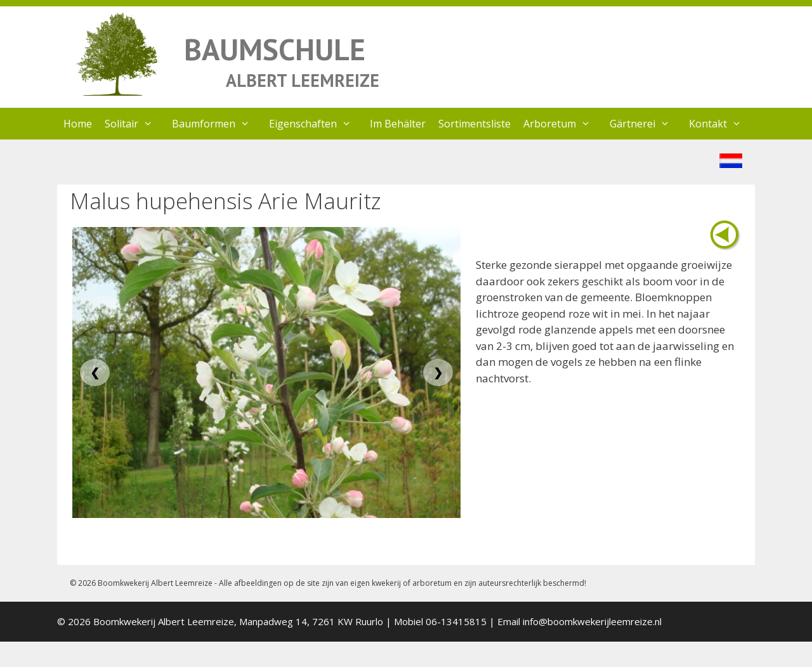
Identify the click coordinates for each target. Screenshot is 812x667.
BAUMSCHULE (275, 49)
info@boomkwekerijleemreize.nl (592, 621)
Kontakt (722, 124)
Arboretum (563, 124)
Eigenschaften (317, 124)
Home (78, 124)
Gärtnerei (646, 124)
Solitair (135, 124)
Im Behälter (398, 124)
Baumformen (217, 124)
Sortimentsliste (475, 124)
